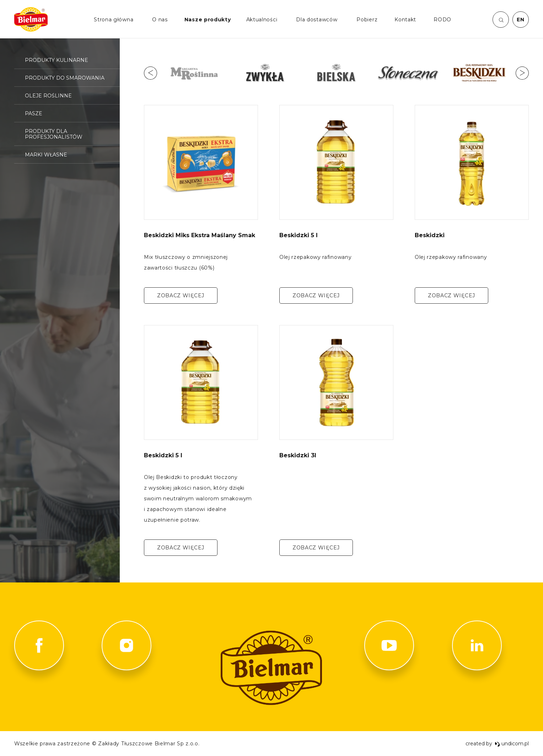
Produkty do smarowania (65, 78)
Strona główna (114, 20)
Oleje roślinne (48, 96)
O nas (160, 20)
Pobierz (367, 20)
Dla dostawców (317, 20)
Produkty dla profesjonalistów (54, 134)
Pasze (34, 113)
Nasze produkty (208, 20)
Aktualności (262, 20)
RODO (442, 20)
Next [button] (522, 73)
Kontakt (405, 20)
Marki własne (46, 155)
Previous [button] (150, 73)
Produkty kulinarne (57, 60)
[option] (194, 73)
